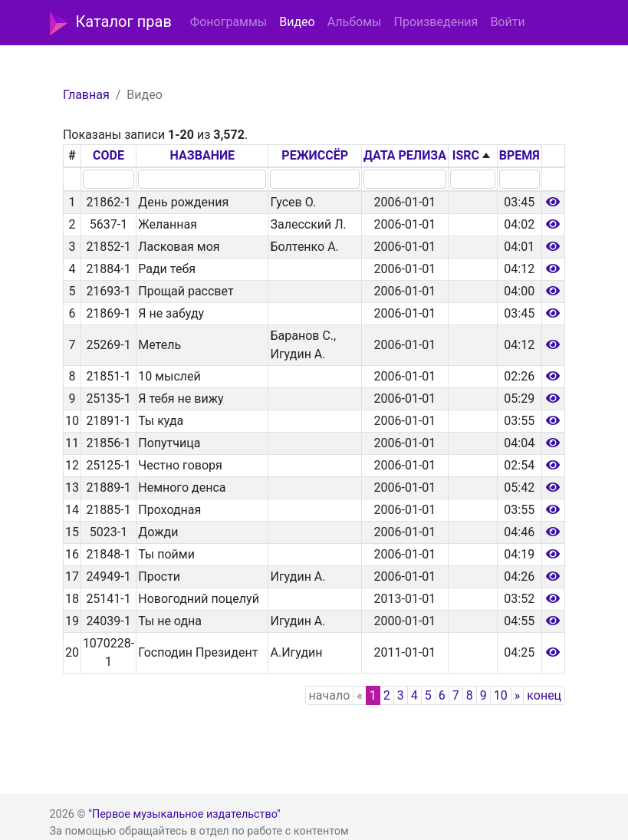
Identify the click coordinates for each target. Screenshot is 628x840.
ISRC (466, 155)
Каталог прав (111, 23)
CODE (109, 155)
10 (501, 695)
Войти (507, 22)
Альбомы (355, 22)
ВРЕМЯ (519, 155)
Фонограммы (229, 22)
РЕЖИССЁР (315, 155)
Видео (297, 22)
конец (544, 695)
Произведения (436, 22)
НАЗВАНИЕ (203, 155)
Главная (86, 95)
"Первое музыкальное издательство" (184, 814)
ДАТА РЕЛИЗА (405, 155)
